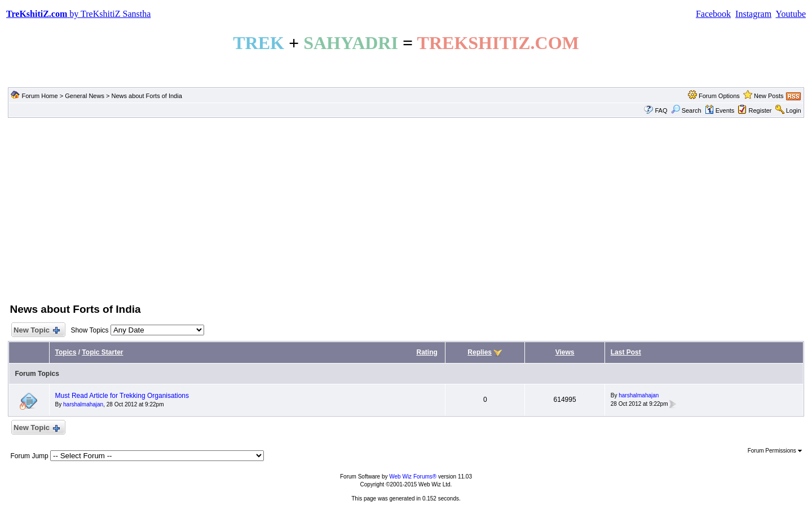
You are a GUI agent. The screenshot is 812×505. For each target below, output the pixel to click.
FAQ (661, 110)
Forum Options (719, 96)
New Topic (36, 331)
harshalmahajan (83, 404)
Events (720, 110)
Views (565, 352)
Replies (480, 352)
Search (686, 110)
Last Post (626, 352)
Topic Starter (102, 352)
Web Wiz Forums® (413, 477)
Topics (66, 352)
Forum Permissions (775, 451)
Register (760, 110)
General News (85, 96)
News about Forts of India (146, 96)
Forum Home (39, 96)
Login (794, 110)
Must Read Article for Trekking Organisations (122, 396)
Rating (427, 352)
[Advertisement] (406, 209)
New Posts (769, 96)
